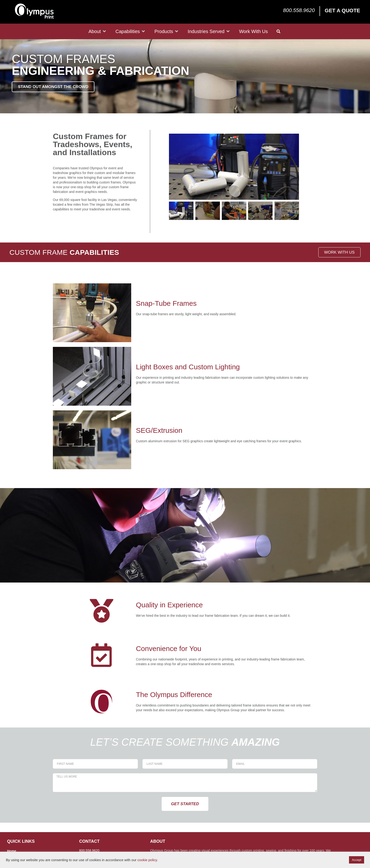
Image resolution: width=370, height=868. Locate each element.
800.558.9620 (299, 10)
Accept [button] (357, 860)
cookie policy (147, 860)
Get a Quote (342, 11)
